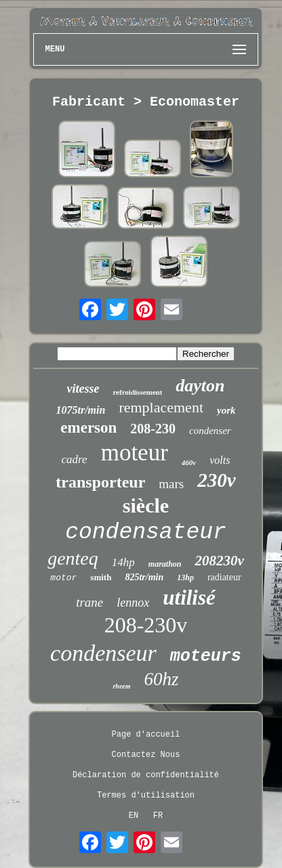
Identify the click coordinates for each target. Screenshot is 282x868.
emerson (88, 428)
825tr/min (144, 577)
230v (216, 480)
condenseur (103, 653)
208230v (219, 561)
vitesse (83, 389)
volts (220, 460)
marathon (165, 564)
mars (171, 484)
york (226, 410)
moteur (135, 453)
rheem (121, 686)
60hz (162, 679)
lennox (133, 603)
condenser (210, 431)
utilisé (189, 598)
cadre (75, 459)
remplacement (161, 407)
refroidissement (137, 392)
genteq (73, 558)
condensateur (146, 533)
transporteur (100, 482)
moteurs (206, 656)
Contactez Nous (146, 755)
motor (63, 578)
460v (189, 462)
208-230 (153, 429)
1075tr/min (80, 410)
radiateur (224, 577)
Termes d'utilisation (146, 796)
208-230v (146, 625)
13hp (185, 578)
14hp (123, 562)
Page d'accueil (146, 735)
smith (101, 577)
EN (134, 816)
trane (89, 602)
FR (158, 816)
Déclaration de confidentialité (146, 775)
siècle (146, 505)
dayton (200, 386)
